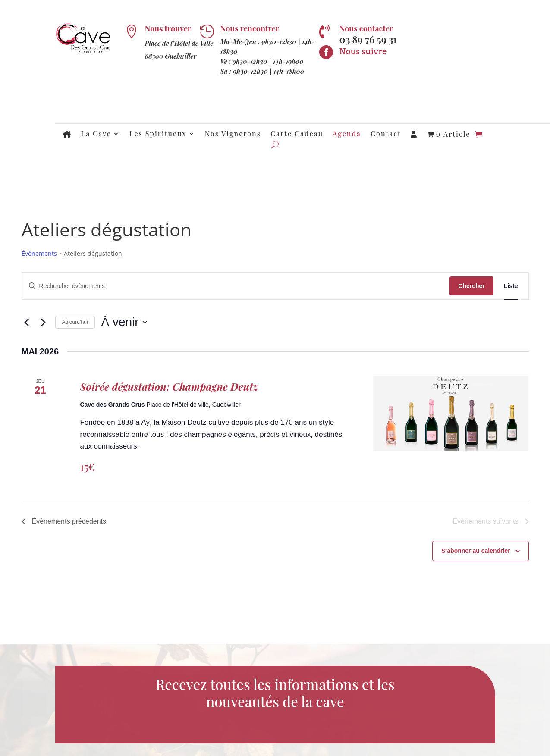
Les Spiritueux (158, 134)
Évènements (39, 253)
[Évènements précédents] (27, 322)
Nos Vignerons (233, 134)
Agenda (347, 134)
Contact (386, 134)
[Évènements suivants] (44, 322)
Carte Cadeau (297, 134)
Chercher (471, 286)
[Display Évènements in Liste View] (511, 286)
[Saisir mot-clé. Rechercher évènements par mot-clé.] (236, 286)
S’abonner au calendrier (476, 551)
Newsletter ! (429, 47)
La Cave (96, 134)
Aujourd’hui (75, 322)
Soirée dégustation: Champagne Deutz (169, 386)
